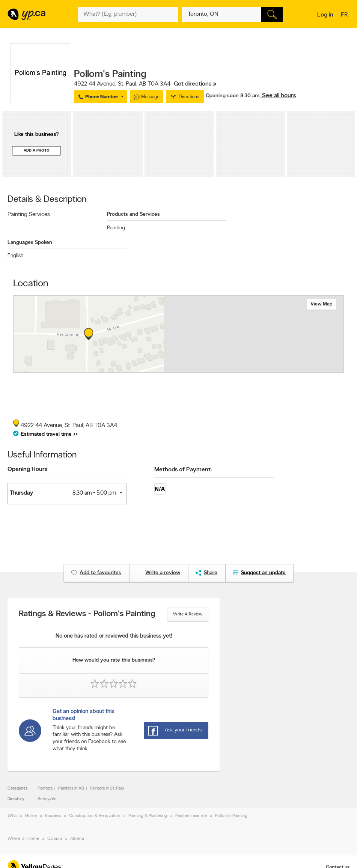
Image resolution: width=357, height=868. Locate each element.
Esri (220, 369)
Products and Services (133, 214)
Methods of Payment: (183, 470)
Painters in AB (71, 788)
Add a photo (37, 151)
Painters (45, 788)
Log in (325, 15)
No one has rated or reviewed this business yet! (114, 636)
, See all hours (278, 96)
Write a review (188, 614)
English (15, 256)
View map (322, 304)
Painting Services (29, 215)
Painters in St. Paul (107, 788)
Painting (116, 228)
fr (345, 15)
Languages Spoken (30, 243)
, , (145, 84)
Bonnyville (47, 799)
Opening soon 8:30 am (233, 96)
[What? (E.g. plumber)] (128, 15)
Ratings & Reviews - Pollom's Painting (87, 614)
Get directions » (195, 84)
